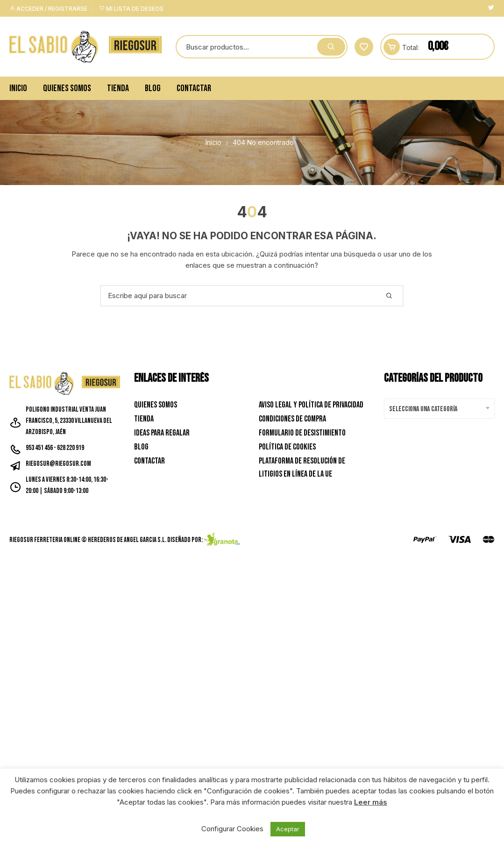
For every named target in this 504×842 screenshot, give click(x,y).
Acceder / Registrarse (48, 9)
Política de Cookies (287, 447)
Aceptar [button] (288, 829)
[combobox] (439, 409)
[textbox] (437, 409)
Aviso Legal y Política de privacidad (311, 405)
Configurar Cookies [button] (232, 829)
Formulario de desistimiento (302, 433)
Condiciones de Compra (292, 419)
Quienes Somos (67, 88)
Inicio (18, 88)
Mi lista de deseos (131, 9)
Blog (153, 88)
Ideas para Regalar (162, 433)
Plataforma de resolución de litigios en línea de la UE (302, 468)
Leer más (371, 802)
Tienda (118, 88)
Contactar (194, 88)
